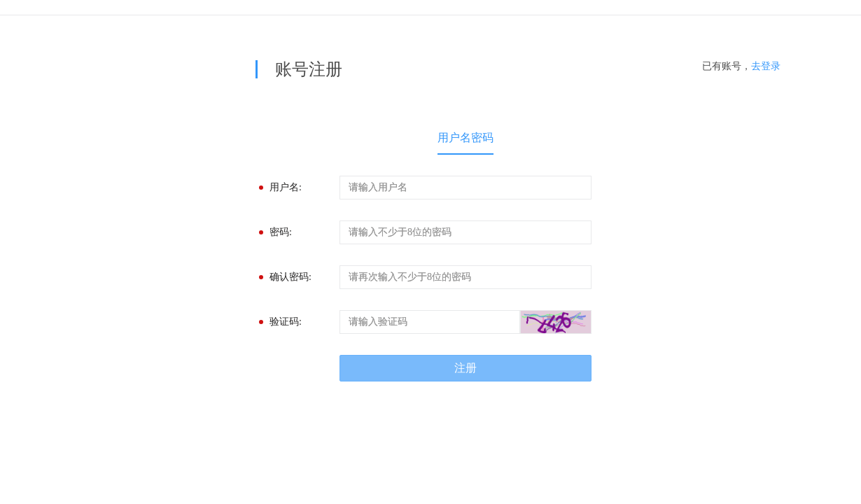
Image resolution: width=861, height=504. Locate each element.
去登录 (766, 66)
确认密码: (290, 277)
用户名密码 (465, 138)
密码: (281, 232)
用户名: (286, 187)
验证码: (286, 322)
